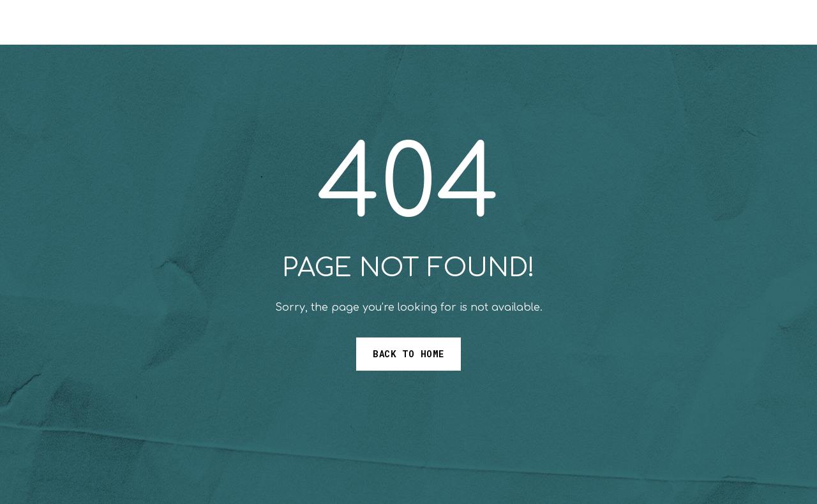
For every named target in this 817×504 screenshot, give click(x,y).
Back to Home (408, 354)
